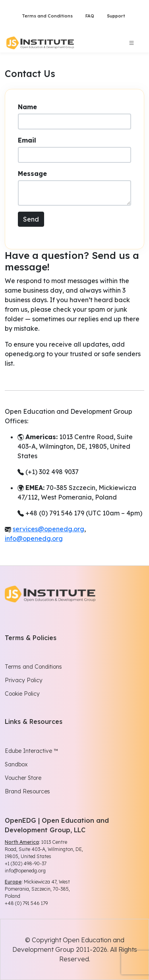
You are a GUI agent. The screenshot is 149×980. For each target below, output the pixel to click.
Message (32, 174)
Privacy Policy (24, 680)
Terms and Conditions (47, 16)
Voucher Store (23, 778)
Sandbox (16, 764)
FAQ (90, 16)
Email (27, 140)
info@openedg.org (34, 538)
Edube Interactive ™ (31, 751)
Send (31, 219)
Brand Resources (27, 791)
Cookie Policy (22, 694)
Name (27, 107)
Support (116, 16)
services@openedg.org (48, 529)
